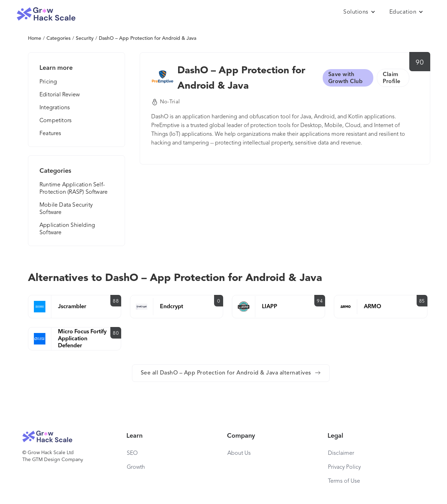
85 (422, 301)
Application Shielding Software (67, 229)
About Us (239, 453)
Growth (136, 467)
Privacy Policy (344, 467)
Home (35, 38)
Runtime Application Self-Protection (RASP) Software (74, 189)
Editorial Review (60, 95)
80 (116, 333)
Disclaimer (341, 453)
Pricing (48, 82)
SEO (132, 453)
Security (85, 38)
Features (50, 134)
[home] (46, 14)
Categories (58, 38)
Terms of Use (344, 481)
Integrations (55, 108)
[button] (359, 12)
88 (116, 301)
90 (420, 63)
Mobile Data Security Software (66, 209)
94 (320, 301)
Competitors (56, 121)
